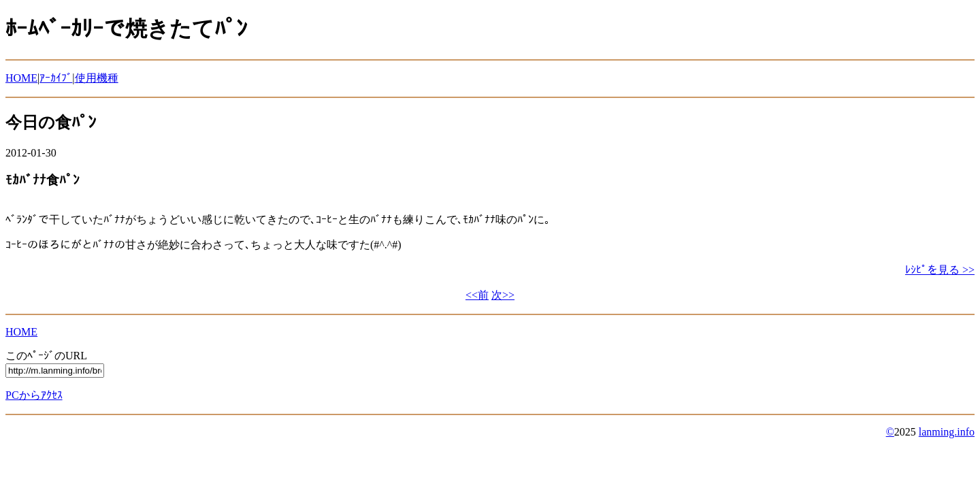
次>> (503, 295)
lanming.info (947, 432)
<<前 (477, 295)
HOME (21, 78)
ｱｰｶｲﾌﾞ (56, 78)
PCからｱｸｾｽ (34, 395)
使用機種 (97, 78)
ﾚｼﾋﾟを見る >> (940, 270)
